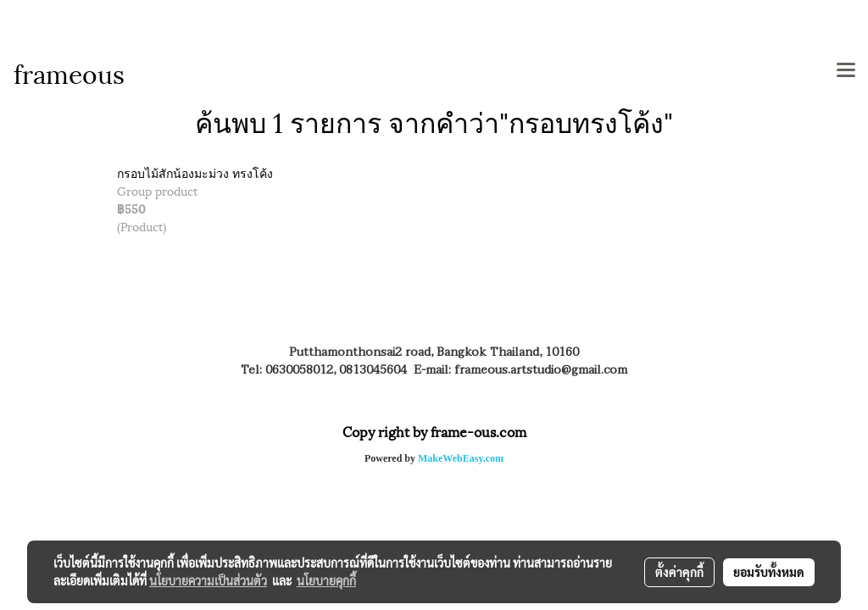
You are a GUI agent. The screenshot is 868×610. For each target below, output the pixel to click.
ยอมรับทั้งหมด (769, 572)
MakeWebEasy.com (461, 458)
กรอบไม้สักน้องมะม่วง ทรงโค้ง (195, 172)
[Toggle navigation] (846, 71)
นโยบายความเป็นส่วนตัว (208, 580)
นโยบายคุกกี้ (326, 580)
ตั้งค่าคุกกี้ (679, 572)
